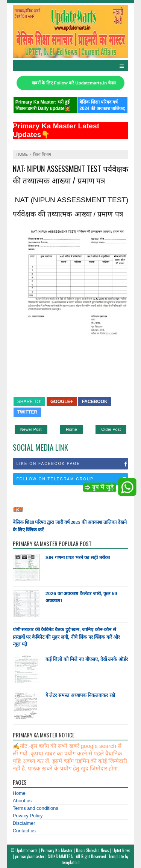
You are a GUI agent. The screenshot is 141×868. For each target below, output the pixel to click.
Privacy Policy (28, 816)
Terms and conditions (36, 808)
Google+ (62, 402)
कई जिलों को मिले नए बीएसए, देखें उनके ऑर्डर (87, 659)
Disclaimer (24, 823)
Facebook (95, 402)
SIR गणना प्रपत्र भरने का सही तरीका (78, 557)
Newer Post (31, 429)
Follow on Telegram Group (72, 480)
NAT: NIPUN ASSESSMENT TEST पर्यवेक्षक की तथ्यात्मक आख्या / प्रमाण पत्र (70, 174)
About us (22, 801)
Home (71, 429)
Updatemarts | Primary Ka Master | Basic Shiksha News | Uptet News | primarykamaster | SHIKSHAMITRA (72, 853)
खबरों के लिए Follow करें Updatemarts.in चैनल (74, 83)
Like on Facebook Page (72, 464)
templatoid (71, 862)
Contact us (24, 831)
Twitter (27, 412)
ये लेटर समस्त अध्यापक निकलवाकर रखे (80, 695)
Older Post (111, 429)
